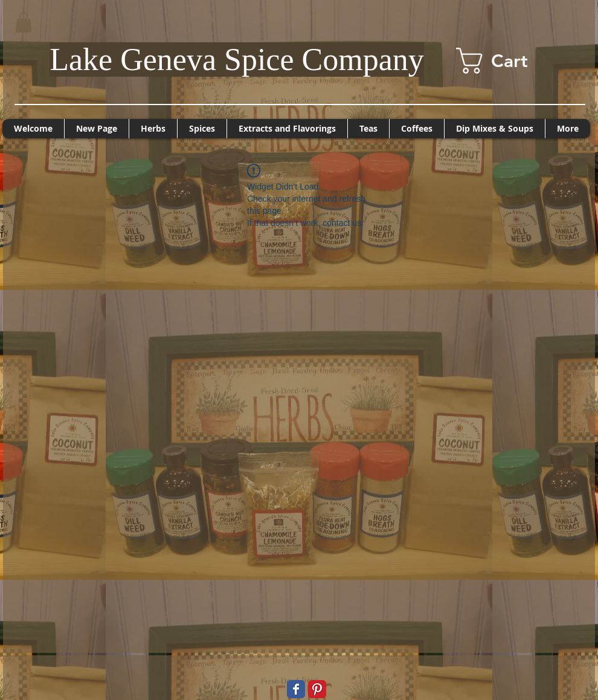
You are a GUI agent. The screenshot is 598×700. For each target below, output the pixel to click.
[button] (24, 22)
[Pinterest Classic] (317, 689)
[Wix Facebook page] (296, 689)
